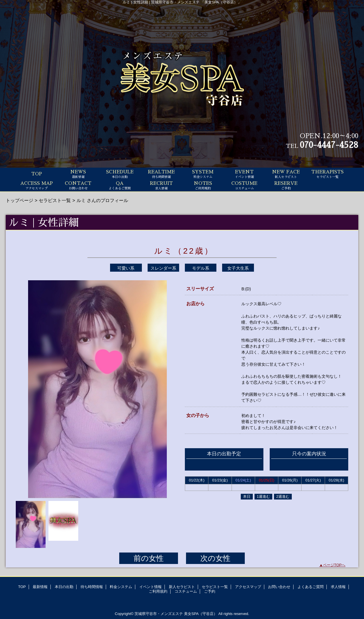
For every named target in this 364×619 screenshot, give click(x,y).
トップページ (19, 200)
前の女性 (149, 558)
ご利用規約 (158, 591)
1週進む (263, 496)
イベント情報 (150, 587)
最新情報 (40, 587)
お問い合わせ (279, 587)
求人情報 (338, 587)
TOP (37, 174)
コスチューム (186, 591)
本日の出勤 (64, 587)
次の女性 (215, 558)
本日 (247, 496)
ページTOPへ (334, 565)
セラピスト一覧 (55, 200)
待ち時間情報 (92, 587)
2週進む (283, 496)
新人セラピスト (182, 587)
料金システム (121, 587)
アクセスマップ (248, 587)
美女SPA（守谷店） (201, 614)
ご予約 (210, 591)
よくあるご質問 (311, 587)
